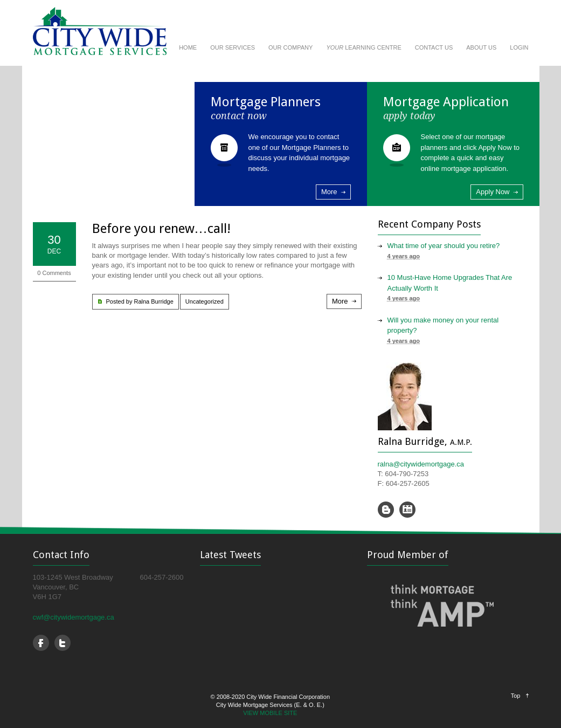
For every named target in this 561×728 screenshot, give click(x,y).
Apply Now (493, 192)
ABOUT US (481, 47)
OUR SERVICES (233, 47)
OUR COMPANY (290, 47)
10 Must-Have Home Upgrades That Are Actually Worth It (450, 283)
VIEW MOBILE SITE (270, 713)
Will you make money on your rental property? (443, 325)
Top (516, 696)
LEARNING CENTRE (363, 47)
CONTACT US (434, 47)
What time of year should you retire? (444, 246)
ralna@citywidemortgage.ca (421, 464)
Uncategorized (205, 301)
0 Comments (54, 273)
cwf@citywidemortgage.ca (74, 617)
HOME (188, 47)
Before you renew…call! (161, 229)
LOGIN (519, 47)
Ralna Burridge (153, 301)
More (329, 192)
